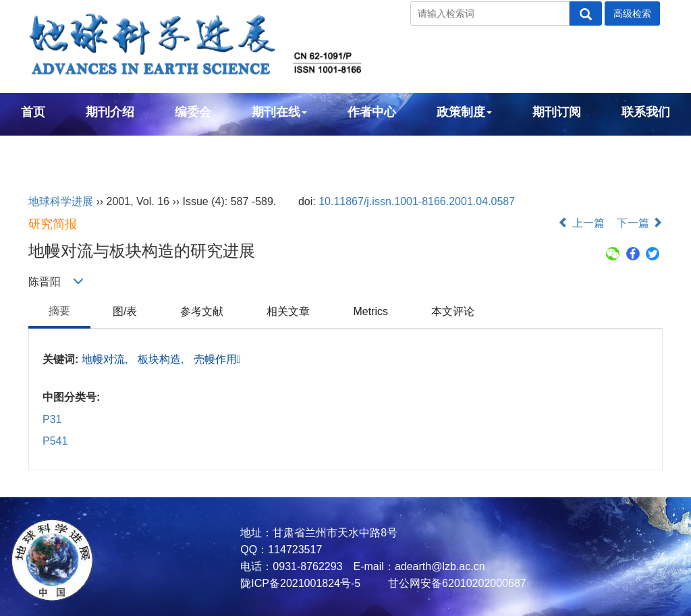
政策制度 (464, 112)
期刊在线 (279, 112)
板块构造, (162, 359)
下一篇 (640, 223)
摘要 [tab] (59, 311)
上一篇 (581, 223)
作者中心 (372, 112)
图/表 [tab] (125, 311)
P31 (52, 419)
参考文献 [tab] (202, 311)
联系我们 (646, 112)
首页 (33, 112)
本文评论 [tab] (453, 311)
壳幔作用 (217, 359)
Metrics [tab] (370, 311)
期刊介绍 (110, 112)
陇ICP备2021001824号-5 (300, 583)
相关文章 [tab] (288, 311)
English (43, 148)
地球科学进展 (61, 201)
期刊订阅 (557, 112)
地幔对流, (106, 359)
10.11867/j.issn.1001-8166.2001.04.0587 (417, 201)
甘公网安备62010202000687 (456, 583)
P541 (55, 441)
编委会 (193, 112)
